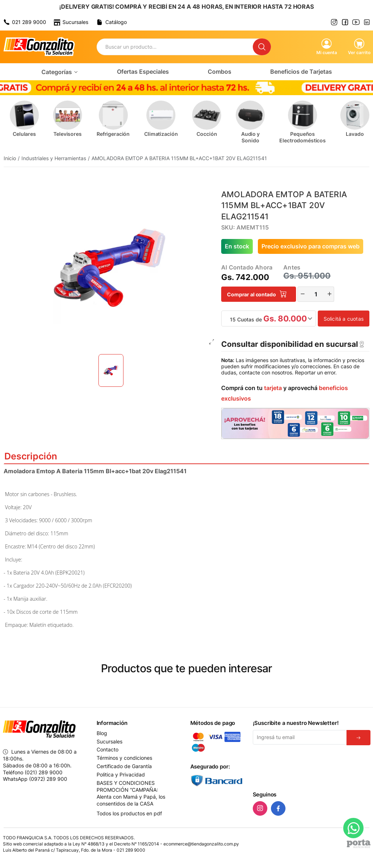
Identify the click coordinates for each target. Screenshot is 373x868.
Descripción (186, 456)
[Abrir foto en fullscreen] (212, 342)
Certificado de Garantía (124, 766)
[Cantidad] (316, 294)
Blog (102, 733)
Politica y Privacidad (121, 775)
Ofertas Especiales (143, 72)
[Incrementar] (329, 294)
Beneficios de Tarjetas (301, 72)
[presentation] (308, 767)
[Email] (300, 737)
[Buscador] (175, 47)
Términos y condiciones (124, 758)
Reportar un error (315, 372)
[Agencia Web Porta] (359, 844)
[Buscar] (262, 47)
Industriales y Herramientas (54, 158)
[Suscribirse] (358, 738)
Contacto (108, 750)
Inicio (10, 158)
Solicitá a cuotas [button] (344, 319)
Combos (220, 72)
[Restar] (303, 294)
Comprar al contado (257, 294)
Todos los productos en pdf (129, 813)
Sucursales (110, 742)
